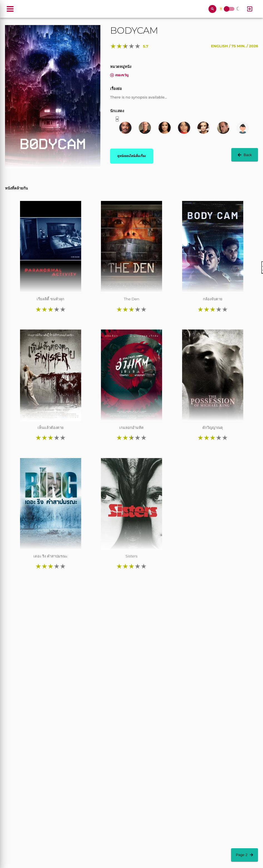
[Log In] (250, 9)
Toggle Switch (227, 9)
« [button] (117, 119)
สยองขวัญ (119, 75)
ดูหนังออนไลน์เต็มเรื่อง (131, 156)
